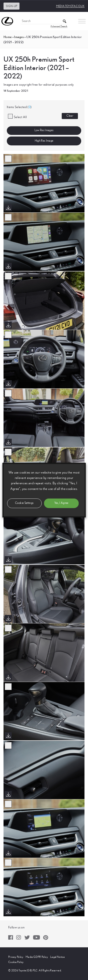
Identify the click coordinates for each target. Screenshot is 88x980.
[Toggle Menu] (82, 21)
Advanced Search (59, 26)
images (19, 37)
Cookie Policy (16, 962)
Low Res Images (44, 130)
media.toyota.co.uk (70, 6)
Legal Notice (57, 957)
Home (8, 37)
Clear (70, 116)
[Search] (44, 21)
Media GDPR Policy (37, 957)
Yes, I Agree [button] (61, 503)
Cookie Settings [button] (24, 503)
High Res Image (44, 141)
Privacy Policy (16, 957)
